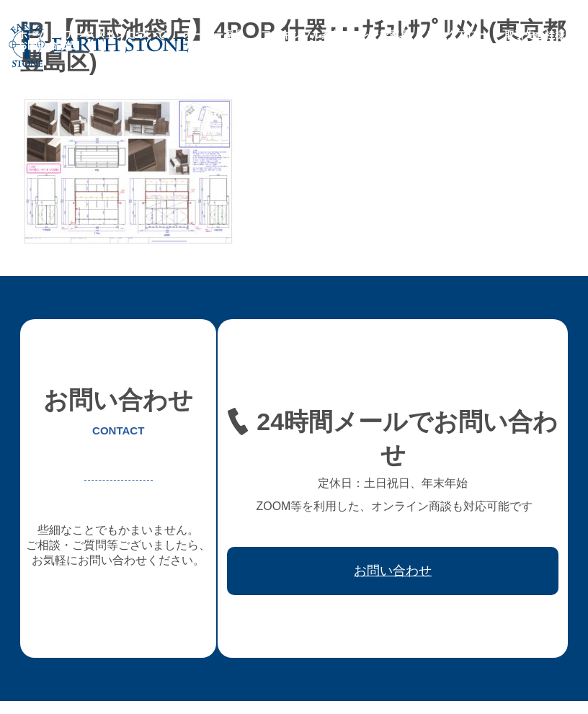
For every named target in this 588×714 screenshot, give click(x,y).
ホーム (32, 35)
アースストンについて (115, 35)
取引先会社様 (535, 35)
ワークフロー (457, 35)
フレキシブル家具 (301, 35)
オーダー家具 (213, 35)
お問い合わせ (48, 45)
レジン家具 (384, 35)
